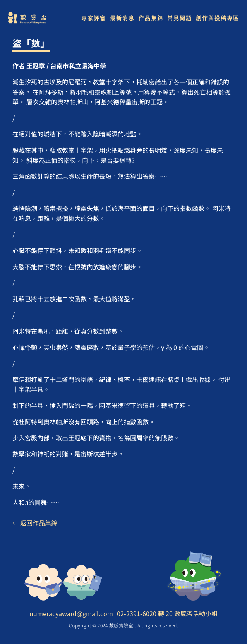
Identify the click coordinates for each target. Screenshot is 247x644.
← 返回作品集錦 (35, 523)
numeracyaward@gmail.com (71, 613)
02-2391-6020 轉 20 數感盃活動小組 (167, 613)
